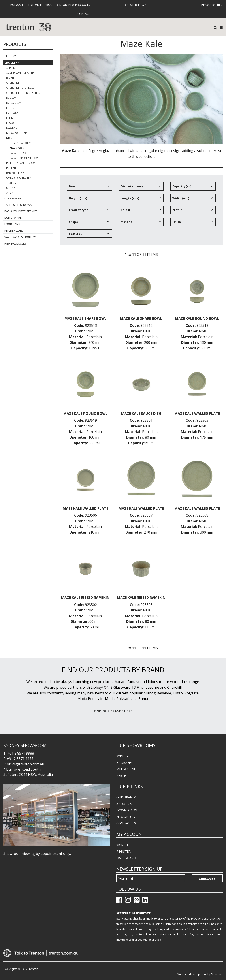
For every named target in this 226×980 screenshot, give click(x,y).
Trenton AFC (34, 5)
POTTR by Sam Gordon (21, 163)
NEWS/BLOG (126, 817)
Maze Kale (17, 148)
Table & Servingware (20, 205)
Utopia (11, 188)
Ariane (10, 68)
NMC (9, 138)
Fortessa (12, 113)
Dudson (11, 98)
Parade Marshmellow (24, 158)
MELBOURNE (126, 769)
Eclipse (11, 108)
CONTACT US (126, 823)
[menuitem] (17, 5)
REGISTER (123, 851)
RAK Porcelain (15, 173)
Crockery (12, 62)
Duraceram (14, 103)
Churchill (13, 83)
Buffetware (13, 218)
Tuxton (11, 183)
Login (142, 5)
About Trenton (56, 5)
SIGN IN (122, 845)
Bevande (12, 78)
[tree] (141, 212)
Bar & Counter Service (21, 211)
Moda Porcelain (17, 133)
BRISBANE (124, 763)
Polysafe (17, 5)
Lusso (10, 123)
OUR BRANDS (126, 797)
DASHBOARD (126, 858)
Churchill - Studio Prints (23, 93)
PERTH (121, 776)
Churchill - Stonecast (21, 88)
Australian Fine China (20, 73)
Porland (12, 168)
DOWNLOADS (127, 810)
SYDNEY (122, 756)
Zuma (10, 193)
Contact (84, 14)
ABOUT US (124, 804)
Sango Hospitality (19, 178)
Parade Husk (18, 153)
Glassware (13, 198)
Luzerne (11, 128)
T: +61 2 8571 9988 (19, 753)
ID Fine (10, 118)
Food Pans (12, 224)
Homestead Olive (21, 143)
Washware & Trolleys (21, 237)
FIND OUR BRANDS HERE (113, 711)
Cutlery (10, 56)
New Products (79, 5)
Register (130, 5)
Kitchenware (14, 231)
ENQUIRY (212, 4)
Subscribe (207, 879)
